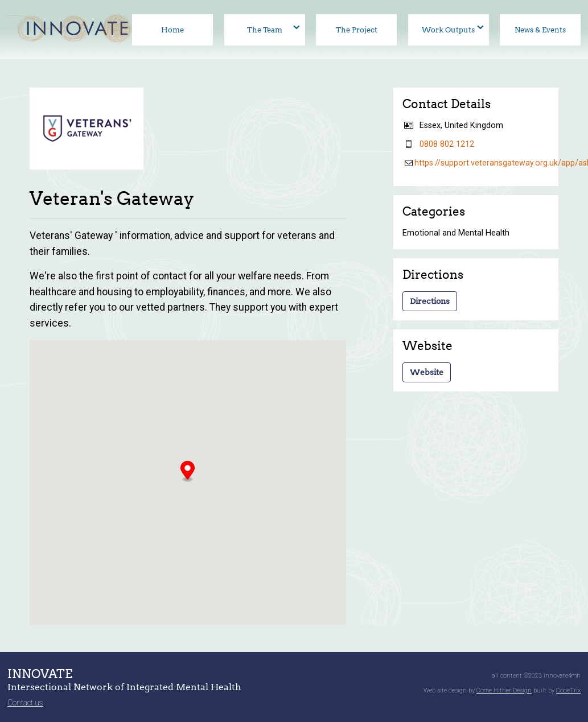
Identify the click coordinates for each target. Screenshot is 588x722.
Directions (430, 301)
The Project (357, 30)
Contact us (25, 703)
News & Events (540, 30)
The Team (265, 30)
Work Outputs (448, 30)
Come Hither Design (504, 690)
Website (427, 372)
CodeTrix (568, 690)
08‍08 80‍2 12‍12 (447, 144)
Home (172, 30)
